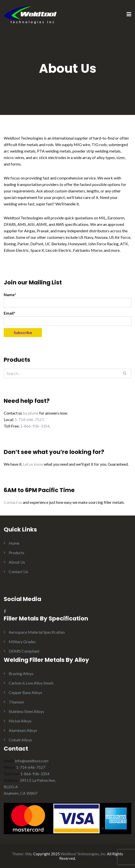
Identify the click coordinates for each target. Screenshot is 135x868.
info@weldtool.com (32, 761)
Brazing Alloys (21, 673)
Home (14, 543)
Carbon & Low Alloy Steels (31, 683)
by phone (31, 413)
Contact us (13, 502)
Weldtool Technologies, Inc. (83, 854)
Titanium (16, 702)
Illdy (28, 854)
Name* (67, 300)
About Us (17, 562)
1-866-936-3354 (35, 426)
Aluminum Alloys (23, 730)
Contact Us (18, 571)
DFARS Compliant (24, 651)
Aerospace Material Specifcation (37, 632)
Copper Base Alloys (25, 692)
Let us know (33, 464)
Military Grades (22, 642)
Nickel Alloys (20, 721)
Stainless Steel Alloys (26, 711)
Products (17, 553)
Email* (67, 318)
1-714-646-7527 (29, 419)
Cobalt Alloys (20, 740)
